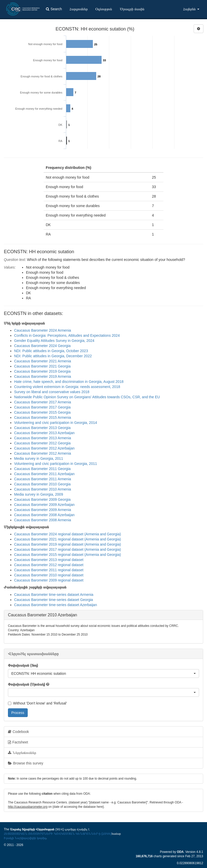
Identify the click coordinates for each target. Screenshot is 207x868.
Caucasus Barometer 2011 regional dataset (49, 570)
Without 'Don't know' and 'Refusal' (37, 703)
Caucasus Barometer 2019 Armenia (43, 376)
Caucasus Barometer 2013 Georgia (42, 428)
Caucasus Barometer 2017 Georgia (42, 407)
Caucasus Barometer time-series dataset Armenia (54, 595)
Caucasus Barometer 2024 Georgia (42, 346)
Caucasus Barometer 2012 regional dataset (49, 565)
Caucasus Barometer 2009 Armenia (43, 510)
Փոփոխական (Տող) (23, 665)
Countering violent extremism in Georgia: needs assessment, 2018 (67, 387)
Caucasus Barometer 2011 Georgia (42, 469)
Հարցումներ (79, 9)
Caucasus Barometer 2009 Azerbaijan (44, 505)
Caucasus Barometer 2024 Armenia (43, 330)
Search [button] (54, 9)
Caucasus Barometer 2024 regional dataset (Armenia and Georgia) (67, 534)
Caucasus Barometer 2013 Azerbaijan (44, 433)
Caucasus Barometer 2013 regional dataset (49, 560)
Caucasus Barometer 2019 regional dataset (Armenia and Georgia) (67, 544)
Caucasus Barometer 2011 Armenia (43, 479)
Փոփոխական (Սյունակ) (27, 684)
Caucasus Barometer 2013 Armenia (43, 438)
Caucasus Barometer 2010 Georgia (42, 484)
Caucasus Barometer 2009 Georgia (42, 499)
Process (18, 713)
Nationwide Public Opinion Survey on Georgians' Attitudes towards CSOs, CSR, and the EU (87, 397)
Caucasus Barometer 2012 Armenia (43, 453)
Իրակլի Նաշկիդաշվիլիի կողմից (25, 838)
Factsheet (18, 742)
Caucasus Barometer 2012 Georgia (42, 443)
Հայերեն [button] (191, 9)
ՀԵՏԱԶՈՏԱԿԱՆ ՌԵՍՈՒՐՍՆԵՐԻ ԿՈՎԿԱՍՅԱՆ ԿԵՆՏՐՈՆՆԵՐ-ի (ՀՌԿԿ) (58, 834)
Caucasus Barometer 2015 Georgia (42, 412)
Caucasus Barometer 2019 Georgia (42, 371)
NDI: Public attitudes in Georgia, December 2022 (53, 356)
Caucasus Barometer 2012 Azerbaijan (44, 448)
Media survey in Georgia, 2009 (39, 494)
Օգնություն (104, 9)
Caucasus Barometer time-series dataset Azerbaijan (56, 605)
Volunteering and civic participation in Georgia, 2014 (56, 423)
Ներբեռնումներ (22, 753)
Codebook (18, 732)
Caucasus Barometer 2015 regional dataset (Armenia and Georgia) (67, 555)
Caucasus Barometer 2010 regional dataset (49, 575)
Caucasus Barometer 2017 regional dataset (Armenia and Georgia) (67, 549)
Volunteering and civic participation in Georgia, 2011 (56, 464)
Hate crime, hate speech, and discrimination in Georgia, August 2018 (69, 382)
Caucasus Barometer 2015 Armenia (43, 417)
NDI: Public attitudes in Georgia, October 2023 (51, 351)
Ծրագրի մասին (132, 9)
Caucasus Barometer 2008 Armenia (43, 520)
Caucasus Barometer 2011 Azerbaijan (44, 474)
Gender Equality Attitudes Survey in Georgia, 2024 (54, 341)
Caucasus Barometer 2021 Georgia (42, 366)
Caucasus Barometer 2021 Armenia (43, 361)
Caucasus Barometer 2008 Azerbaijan (44, 515)
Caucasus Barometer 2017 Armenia (43, 402)
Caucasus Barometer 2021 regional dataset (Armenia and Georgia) (67, 539)
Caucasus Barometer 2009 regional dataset (49, 580)
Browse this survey (26, 763)
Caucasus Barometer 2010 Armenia (43, 489)
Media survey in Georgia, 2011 (39, 458)
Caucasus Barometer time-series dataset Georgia (53, 600)
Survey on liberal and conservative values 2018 (52, 392)
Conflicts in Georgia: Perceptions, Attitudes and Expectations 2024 (67, 335)
